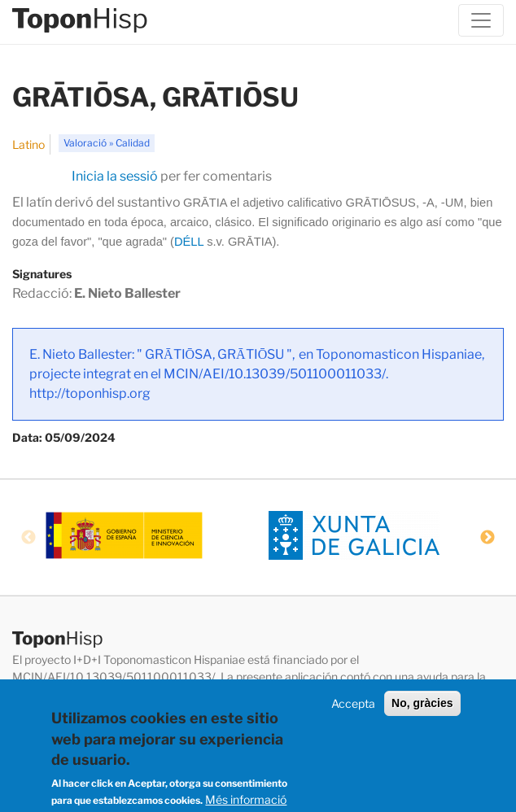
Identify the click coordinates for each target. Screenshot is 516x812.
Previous (28, 538)
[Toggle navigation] (481, 20)
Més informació (246, 799)
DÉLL (189, 242)
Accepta (353, 703)
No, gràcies (422, 703)
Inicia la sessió (115, 176)
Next (488, 538)
